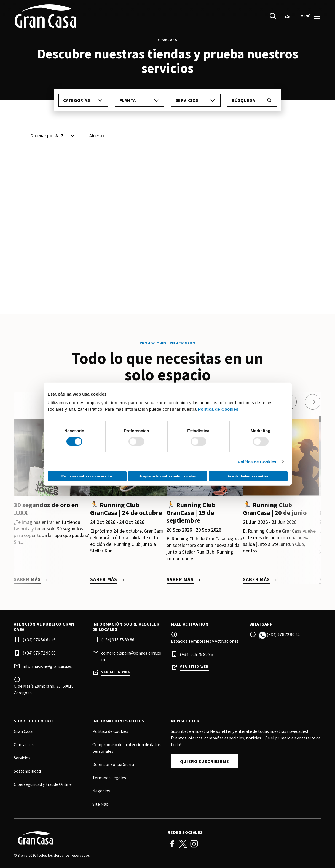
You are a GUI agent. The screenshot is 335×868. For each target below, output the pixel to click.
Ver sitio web (116, 672)
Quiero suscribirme (205, 761)
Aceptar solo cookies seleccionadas (167, 476)
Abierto (97, 135)
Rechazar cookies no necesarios (87, 476)
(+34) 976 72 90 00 (39, 653)
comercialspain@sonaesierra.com (131, 656)
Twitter (183, 844)
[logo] (91, 17)
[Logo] (87, 838)
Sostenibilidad (27, 771)
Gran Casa (23, 731)
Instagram (194, 844)
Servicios (22, 758)
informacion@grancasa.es (47, 666)
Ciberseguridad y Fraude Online (43, 784)
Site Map (101, 804)
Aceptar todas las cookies (248, 476)
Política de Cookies (218, 409)
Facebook (172, 844)
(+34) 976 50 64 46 (39, 640)
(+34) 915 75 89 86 (118, 640)
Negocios (101, 791)
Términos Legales (109, 778)
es (287, 17)
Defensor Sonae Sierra (113, 764)
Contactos (24, 744)
